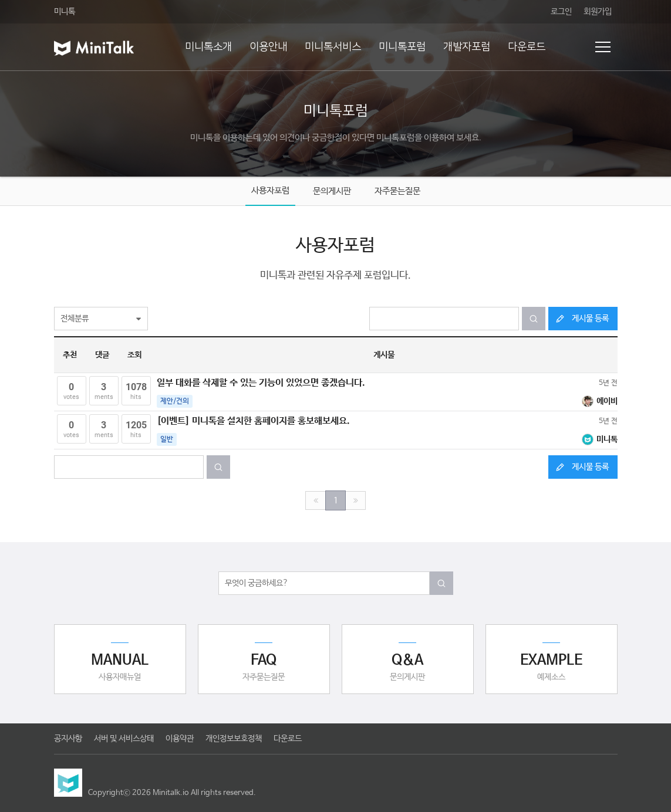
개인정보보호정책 (234, 739)
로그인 (561, 12)
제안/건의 (175, 401)
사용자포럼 (270, 190)
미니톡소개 (208, 47)
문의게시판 (332, 191)
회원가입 (598, 12)
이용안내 (268, 47)
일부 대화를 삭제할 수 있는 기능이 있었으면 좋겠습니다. (261, 383)
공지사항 (68, 739)
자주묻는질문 (397, 191)
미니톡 (65, 12)
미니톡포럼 (402, 47)
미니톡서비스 (333, 47)
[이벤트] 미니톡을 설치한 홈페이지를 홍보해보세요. (253, 421)
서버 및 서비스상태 (124, 739)
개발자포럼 (467, 47)
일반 (167, 439)
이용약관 (180, 739)
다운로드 (527, 47)
